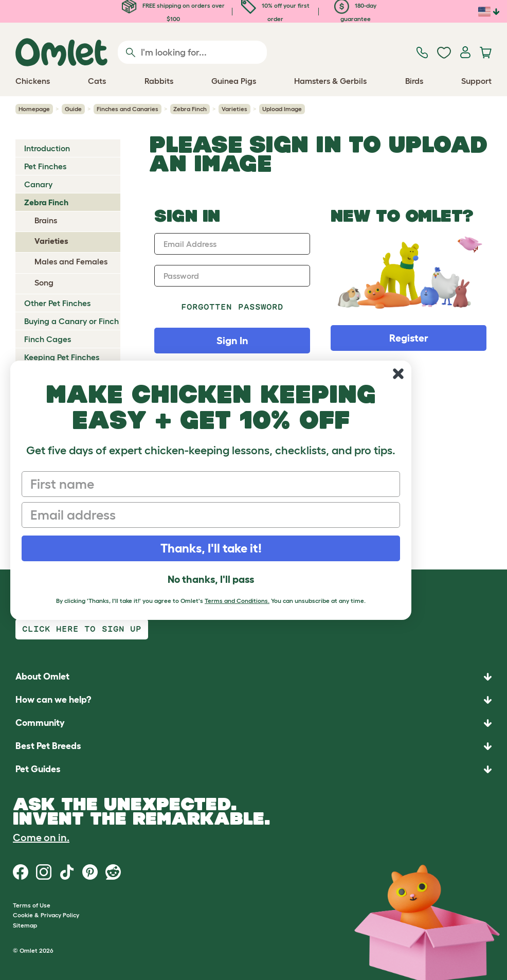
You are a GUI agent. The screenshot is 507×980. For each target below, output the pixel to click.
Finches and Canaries (128, 109)
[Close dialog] (398, 374)
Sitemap (25, 925)
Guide (73, 109)
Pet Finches (45, 166)
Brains (46, 220)
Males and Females (71, 261)
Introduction (47, 148)
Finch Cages (48, 339)
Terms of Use (32, 905)
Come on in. (41, 838)
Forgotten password (232, 307)
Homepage (34, 109)
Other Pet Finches (57, 303)
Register (409, 338)
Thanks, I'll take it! (211, 548)
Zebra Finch (190, 109)
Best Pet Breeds (48, 746)
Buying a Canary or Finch (71, 321)
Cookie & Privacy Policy (46, 915)
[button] (254, 769)
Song (44, 282)
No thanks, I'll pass (211, 579)
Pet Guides (38, 769)
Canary (38, 184)
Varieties (234, 109)
